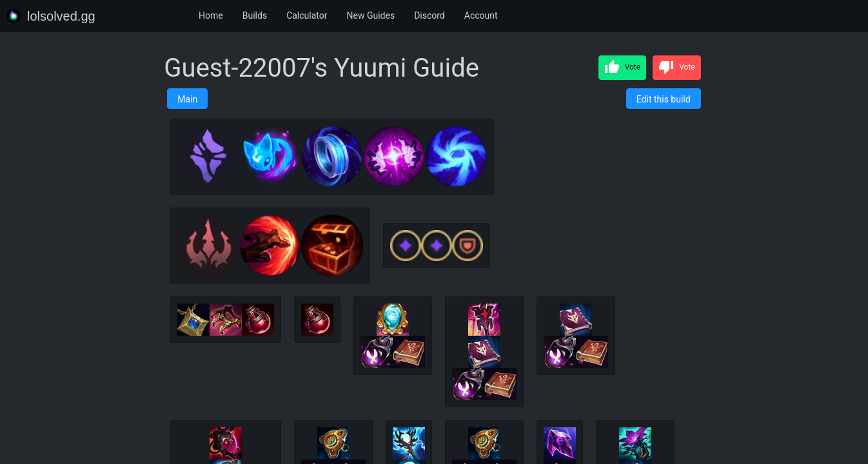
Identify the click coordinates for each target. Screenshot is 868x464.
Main (187, 99)
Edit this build (664, 99)
